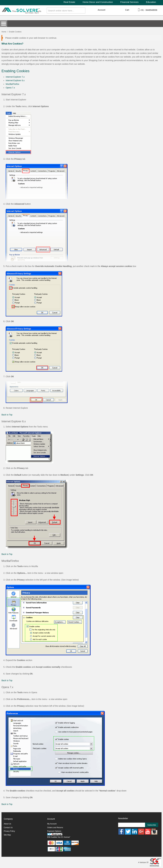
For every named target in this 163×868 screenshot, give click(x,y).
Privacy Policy (9, 831)
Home (4, 32)
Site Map (7, 835)
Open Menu (4, 24)
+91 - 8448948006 (149, 10)
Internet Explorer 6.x (15, 80)
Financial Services (129, 2)
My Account (52, 824)
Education (151, 2)
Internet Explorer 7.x (15, 77)
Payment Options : (55, 831)
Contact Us (8, 828)
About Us (7, 824)
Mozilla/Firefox (12, 84)
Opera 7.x (10, 88)
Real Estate (69, 2)
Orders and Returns (55, 828)
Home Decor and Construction (98, 2)
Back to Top (7, 415)
